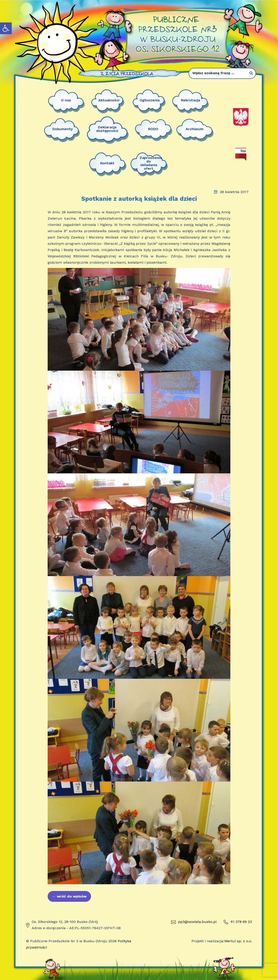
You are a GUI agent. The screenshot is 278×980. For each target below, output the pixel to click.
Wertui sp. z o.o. (238, 941)
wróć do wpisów (69, 896)
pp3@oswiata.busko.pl (194, 922)
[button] (6, 28)
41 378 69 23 (238, 922)
